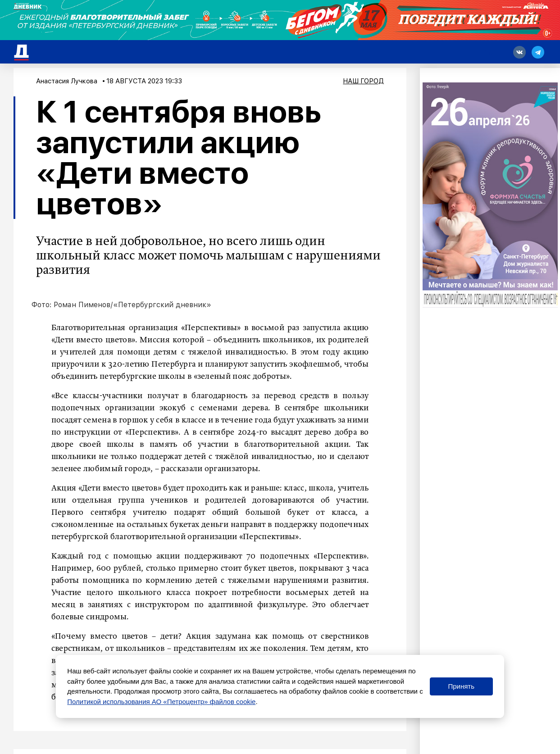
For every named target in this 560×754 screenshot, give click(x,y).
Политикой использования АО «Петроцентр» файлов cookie (161, 702)
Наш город (363, 81)
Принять (461, 686)
